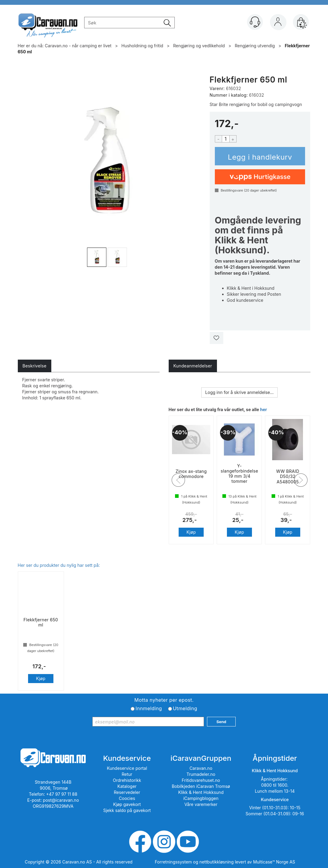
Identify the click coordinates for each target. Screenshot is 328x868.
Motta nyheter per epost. (164, 700)
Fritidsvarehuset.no (201, 780)
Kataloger (127, 786)
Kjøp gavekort (127, 804)
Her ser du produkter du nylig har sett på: (59, 565)
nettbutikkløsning (217, 862)
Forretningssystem (173, 862)
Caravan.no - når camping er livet (78, 46)
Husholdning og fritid (142, 46)
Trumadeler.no (201, 774)
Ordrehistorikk (127, 780)
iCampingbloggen (201, 798)
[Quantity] (226, 139)
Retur (127, 774)
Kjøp (260, 156)
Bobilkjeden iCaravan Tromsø (201, 786)
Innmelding (149, 708)
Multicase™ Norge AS (274, 862)
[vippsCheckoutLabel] (260, 177)
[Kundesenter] (255, 22)
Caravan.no (201, 768)
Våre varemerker (201, 804)
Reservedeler (127, 792)
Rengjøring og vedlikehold (199, 46)
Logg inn (278, 23)
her (264, 409)
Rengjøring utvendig (255, 46)
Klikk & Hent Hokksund (201, 792)
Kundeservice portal (127, 768)
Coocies (127, 798)
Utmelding (185, 708)
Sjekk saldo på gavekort (127, 810)
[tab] (35, 366)
